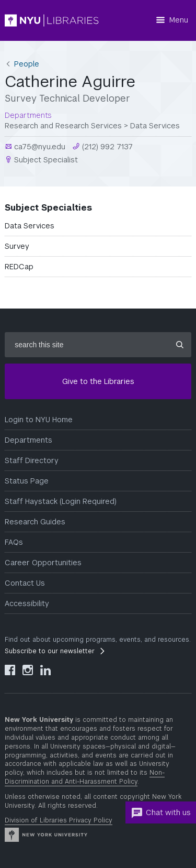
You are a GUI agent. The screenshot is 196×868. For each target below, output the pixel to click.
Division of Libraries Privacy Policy (59, 820)
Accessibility (27, 603)
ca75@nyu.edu (39, 147)
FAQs (14, 542)
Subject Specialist (45, 160)
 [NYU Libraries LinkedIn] (45, 670)
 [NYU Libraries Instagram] (28, 670)
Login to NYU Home (39, 420)
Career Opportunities (43, 563)
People (27, 64)
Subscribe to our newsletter (50, 651)
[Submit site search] (180, 345)
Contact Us (25, 583)
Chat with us (161, 813)
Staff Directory (32, 460)
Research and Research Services (63, 126)
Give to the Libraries (98, 381)
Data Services (155, 126)
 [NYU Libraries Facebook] (10, 670)
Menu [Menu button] (179, 20)
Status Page (27, 481)
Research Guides (35, 522)
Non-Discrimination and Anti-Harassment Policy (85, 777)
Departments (28, 440)
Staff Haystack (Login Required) (61, 501)
